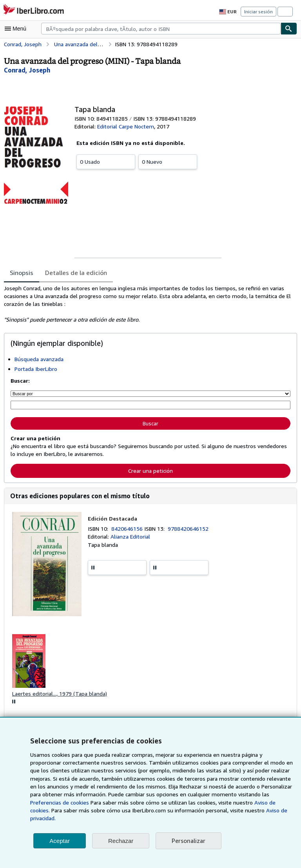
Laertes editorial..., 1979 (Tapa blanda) (59, 693)
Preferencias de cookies (250, 803)
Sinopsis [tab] (22, 272)
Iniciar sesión (259, 11)
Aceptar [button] (60, 841)
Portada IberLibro (36, 369)
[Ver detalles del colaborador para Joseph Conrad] (28, 70)
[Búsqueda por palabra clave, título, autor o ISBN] (150, 404)
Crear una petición (150, 469)
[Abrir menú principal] (17, 29)
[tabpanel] (147, 304)
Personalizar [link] (188, 841)
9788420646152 (189, 528)
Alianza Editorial (130, 535)
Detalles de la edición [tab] (75, 272)
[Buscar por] (150, 393)
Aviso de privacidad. (195, 818)
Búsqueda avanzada (40, 359)
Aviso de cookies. (199, 810)
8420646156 (129, 528)
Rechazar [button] (121, 841)
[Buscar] (289, 29)
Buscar (150, 422)
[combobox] (161, 29)
